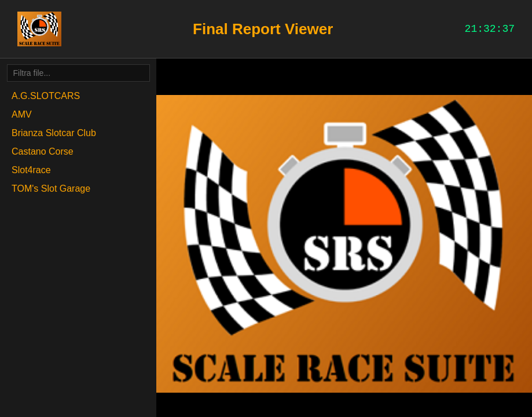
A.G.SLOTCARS (46, 96)
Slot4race (31, 170)
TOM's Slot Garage (51, 189)
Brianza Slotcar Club (54, 133)
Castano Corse (43, 151)
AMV (22, 114)
